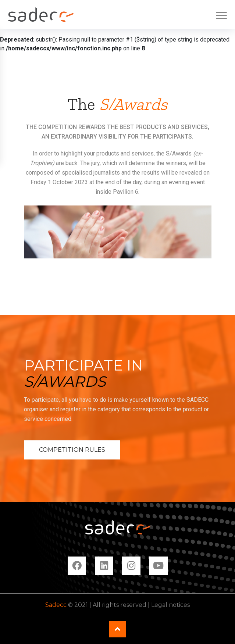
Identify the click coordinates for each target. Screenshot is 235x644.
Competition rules (72, 450)
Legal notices (170, 605)
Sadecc (56, 605)
